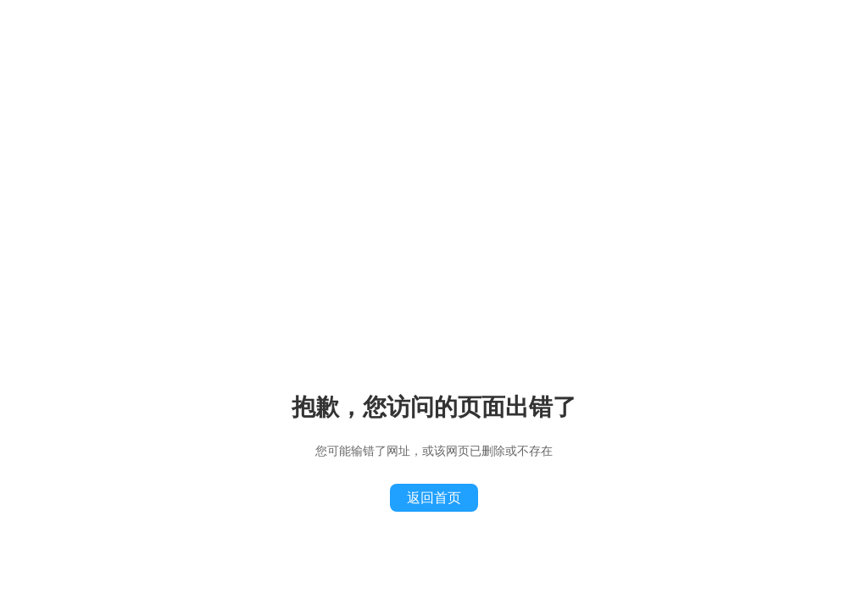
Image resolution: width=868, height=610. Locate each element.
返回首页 (434, 498)
